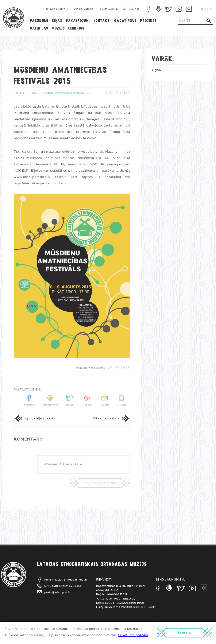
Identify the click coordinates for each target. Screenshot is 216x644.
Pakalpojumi (78, 21)
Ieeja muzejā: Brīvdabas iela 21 (62, 580)
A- (139, 9)
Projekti (148, 21)
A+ (126, 9)
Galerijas (39, 29)
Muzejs (58, 29)
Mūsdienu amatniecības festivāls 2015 (67, 93)
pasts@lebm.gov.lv (53, 592)
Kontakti (102, 21)
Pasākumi (39, 21)
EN (209, 9)
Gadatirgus (125, 21)
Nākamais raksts (112, 418)
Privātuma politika (133, 635)
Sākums (19, 93)
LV (202, 9)
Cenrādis (76, 29)
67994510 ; (48, 586)
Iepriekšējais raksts (34, 418)
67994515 (76, 586)
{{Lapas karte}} (57, 9)
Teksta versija (108, 9)
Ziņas (57, 21)
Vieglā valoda (84, 9)
